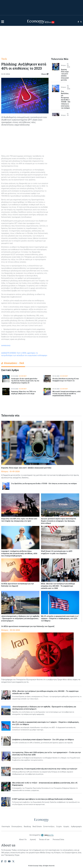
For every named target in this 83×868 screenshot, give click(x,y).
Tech (4, 59)
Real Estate (37, 826)
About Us (23, 839)
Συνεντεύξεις (49, 826)
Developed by (41, 835)
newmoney (6, 345)
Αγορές (66, 826)
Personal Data (59, 839)
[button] (3, 22)
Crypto (59, 826)
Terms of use (44, 839)
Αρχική (33, 839)
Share (45, 74)
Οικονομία (6, 826)
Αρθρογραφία (76, 826)
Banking (27, 826)
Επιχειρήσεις (17, 826)
